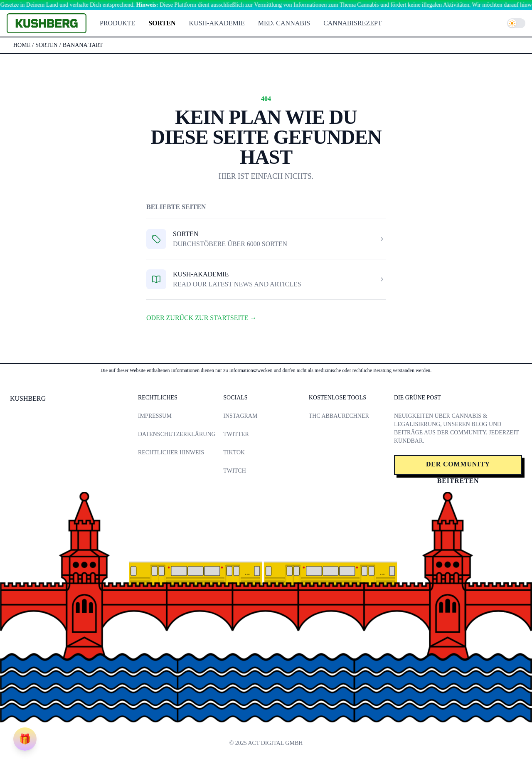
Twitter (236, 434)
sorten (47, 45)
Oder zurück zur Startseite (201, 318)
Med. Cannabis (284, 23)
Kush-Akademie (217, 23)
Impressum (155, 416)
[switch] (516, 23)
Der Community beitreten (458, 468)
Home (22, 45)
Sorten (162, 23)
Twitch (234, 471)
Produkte (117, 23)
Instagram (240, 416)
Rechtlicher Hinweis (171, 452)
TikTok (234, 452)
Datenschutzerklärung (177, 434)
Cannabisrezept (352, 23)
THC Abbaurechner (339, 416)
